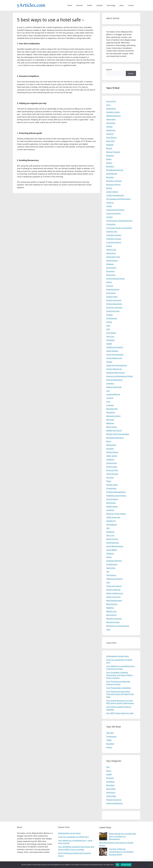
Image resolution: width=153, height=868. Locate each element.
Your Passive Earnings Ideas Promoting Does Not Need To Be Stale (120, 694)
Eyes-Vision (111, 293)
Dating (109, 246)
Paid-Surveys (112, 467)
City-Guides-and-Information (118, 199)
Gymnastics (111, 333)
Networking (111, 445)
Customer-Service (114, 242)
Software (110, 553)
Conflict (109, 217)
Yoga (108, 629)
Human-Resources (114, 369)
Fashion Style (112, 297)
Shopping (110, 532)
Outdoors (110, 459)
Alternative (111, 119)
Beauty (109, 148)
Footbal (109, 315)
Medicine (110, 423)
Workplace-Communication (118, 626)
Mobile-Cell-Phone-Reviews (118, 434)
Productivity (111, 488)
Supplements (112, 564)
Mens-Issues (112, 427)
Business (80, 5)
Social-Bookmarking (115, 546)
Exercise (110, 286)
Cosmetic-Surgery (114, 235)
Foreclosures (112, 318)
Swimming (111, 568)
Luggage (110, 405)
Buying (109, 188)
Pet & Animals (112, 474)
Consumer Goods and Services (119, 228)
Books (109, 159)
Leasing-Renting (113, 394)
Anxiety (109, 127)
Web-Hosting (112, 604)
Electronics (111, 275)
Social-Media (112, 550)
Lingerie (110, 398)
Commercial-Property (115, 210)
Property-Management (116, 492)
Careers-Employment (115, 195)
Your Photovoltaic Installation (119, 688)
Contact (131, 5)
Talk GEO (110, 733)
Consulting (111, 224)
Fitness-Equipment (114, 304)
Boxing (109, 163)
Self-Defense (112, 524)
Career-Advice (112, 192)
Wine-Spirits (111, 615)
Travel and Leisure (114, 586)
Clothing (110, 203)
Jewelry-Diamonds (114, 387)
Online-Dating (112, 452)
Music (122, 5)
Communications (113, 213)
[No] (150, 865)
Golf (108, 329)
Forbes (109, 747)
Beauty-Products (113, 152)
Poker (109, 481)
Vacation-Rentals (113, 590)
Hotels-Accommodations (117, 365)
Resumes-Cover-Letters (116, 514)
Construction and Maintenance (119, 221)
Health (90, 5)
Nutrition (110, 449)
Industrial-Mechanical (115, 373)
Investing (110, 383)
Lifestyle (99, 5)
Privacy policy (126, 865)
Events (109, 282)
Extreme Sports (113, 289)
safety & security (113, 517)
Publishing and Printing (116, 496)
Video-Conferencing (115, 593)
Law (108, 391)
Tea (108, 572)
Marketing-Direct (113, 416)
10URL (109, 740)
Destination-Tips (113, 257)
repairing (110, 510)
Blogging (110, 156)
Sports (109, 557)
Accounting (111, 101)
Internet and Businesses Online (120, 376)
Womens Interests (114, 619)
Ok (117, 865)
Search (109, 70)
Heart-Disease (112, 351)
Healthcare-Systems (115, 347)
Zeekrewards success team (118, 656)
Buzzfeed (110, 744)
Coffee (109, 206)
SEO (108, 528)
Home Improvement (115, 354)
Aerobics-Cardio (113, 112)
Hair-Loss (110, 336)
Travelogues (111, 736)
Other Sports (112, 456)
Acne (108, 105)
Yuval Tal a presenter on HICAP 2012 (73, 837)
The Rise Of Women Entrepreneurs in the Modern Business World (121, 852)
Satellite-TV (111, 521)
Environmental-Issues (115, 278)
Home (70, 5)
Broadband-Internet (115, 170)
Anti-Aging (111, 123)
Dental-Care (111, 250)
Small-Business (113, 543)
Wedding (110, 608)
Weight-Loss (111, 611)
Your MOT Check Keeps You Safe (120, 713)
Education (110, 271)
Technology (111, 5)
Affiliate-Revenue (113, 116)
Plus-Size (110, 477)
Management (112, 409)
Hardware (110, 340)
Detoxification (112, 260)
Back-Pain (110, 141)
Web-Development (114, 600)
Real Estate (111, 503)
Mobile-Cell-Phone (114, 430)
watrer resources (113, 597)
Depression (111, 253)
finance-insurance (114, 300)
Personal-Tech (112, 470)
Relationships (112, 506)
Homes (109, 362)
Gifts (108, 326)
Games (109, 322)
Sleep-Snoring (112, 539)
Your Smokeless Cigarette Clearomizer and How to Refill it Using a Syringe (120, 675)
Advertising (111, 108)
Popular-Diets (112, 485)
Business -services (114, 181)
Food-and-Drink (113, 311)
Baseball (110, 145)
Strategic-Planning (114, 561)
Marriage (110, 420)
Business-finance (113, 184)
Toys (108, 582)
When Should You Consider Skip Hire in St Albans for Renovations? (122, 836)
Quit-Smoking (112, 499)
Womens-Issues (113, 622)
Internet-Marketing (114, 380)
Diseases (110, 264)
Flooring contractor (114, 307)
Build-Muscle (112, 174)
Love (108, 401)
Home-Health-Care (114, 358)
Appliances (111, 130)
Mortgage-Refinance (115, 438)
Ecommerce (111, 268)
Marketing (111, 412)
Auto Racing (111, 137)
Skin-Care (110, 535)
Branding (110, 166)
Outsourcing (112, 463)
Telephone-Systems (114, 579)
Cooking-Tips (112, 231)
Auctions (110, 134)
